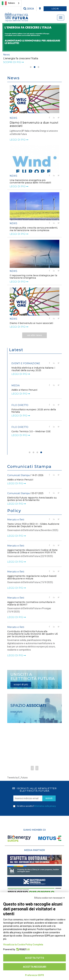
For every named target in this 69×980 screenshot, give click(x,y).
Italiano (8, 3)
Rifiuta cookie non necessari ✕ (50, 898)
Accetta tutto (35, 958)
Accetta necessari (35, 967)
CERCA (29, 9)
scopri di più (21, 684)
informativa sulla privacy (45, 806)
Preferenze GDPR (34, 975)
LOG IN (55, 9)
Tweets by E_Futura (17, 778)
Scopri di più (14, 62)
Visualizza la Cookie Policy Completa (23, 945)
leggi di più (19, 140)
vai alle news (34, 335)
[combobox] (11, 3)
